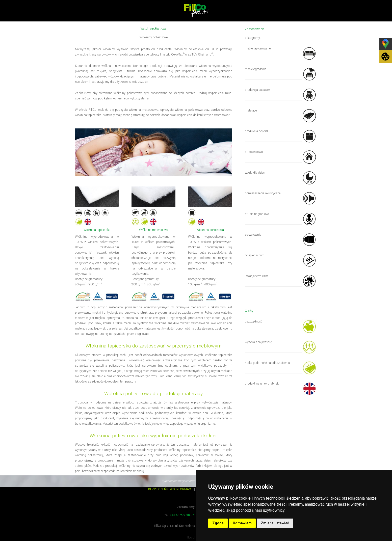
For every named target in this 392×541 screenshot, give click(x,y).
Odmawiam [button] (242, 523)
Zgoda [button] (218, 523)
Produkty (217, 31)
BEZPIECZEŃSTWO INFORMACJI (171, 489)
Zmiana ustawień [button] (275, 523)
